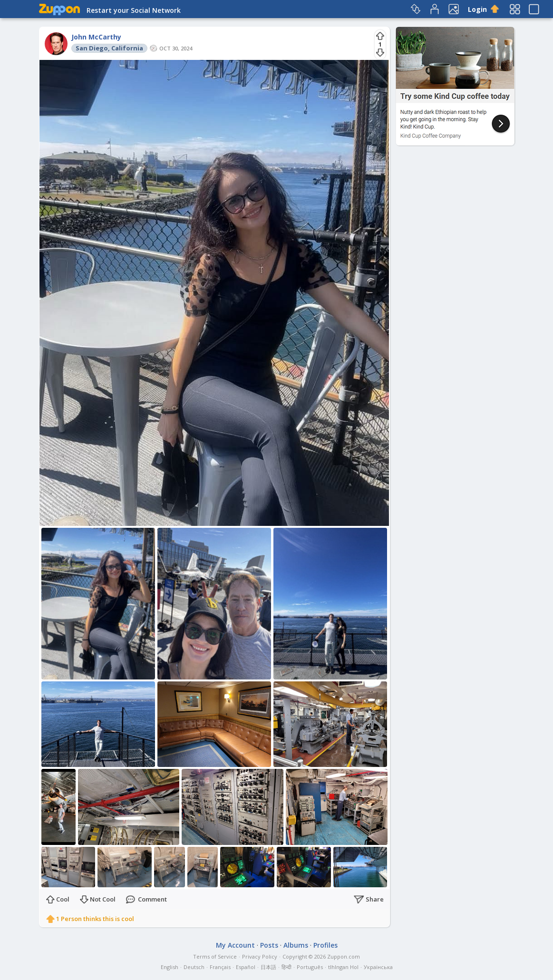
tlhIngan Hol (343, 967)
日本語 (268, 967)
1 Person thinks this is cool (95, 919)
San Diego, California (109, 48)
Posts (269, 945)
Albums (296, 945)
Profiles (325, 945)
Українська (378, 967)
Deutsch (194, 967)
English (170, 967)
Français (220, 967)
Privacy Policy (260, 956)
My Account (235, 945)
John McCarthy (96, 37)
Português (310, 967)
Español (246, 967)
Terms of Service (215, 956)
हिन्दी (286, 967)
